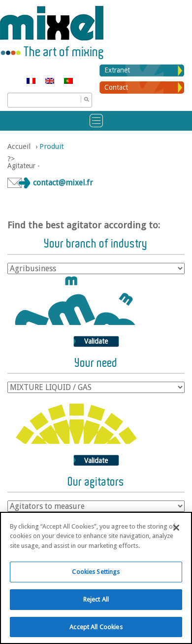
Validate (96, 341)
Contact (116, 87)
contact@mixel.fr (63, 183)
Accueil (19, 146)
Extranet (117, 70)
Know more (81, 623)
